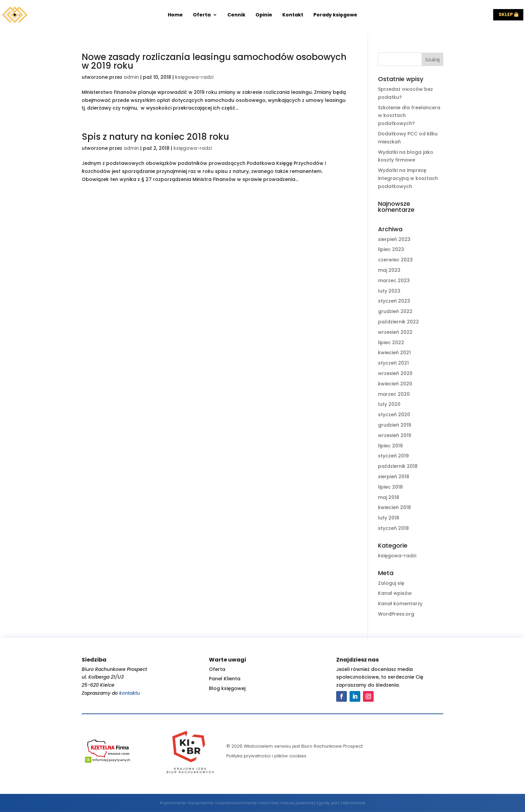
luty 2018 (389, 518)
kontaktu (130, 693)
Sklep (506, 14)
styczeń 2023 (394, 301)
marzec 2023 (394, 280)
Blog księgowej (227, 688)
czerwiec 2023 (395, 260)
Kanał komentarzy (400, 604)
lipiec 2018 (390, 487)
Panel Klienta (225, 679)
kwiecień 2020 (395, 384)
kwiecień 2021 (394, 353)
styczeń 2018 (393, 528)
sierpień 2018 (394, 477)
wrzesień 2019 (395, 435)
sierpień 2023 (394, 239)
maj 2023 (389, 270)
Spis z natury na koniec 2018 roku (155, 137)
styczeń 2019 (393, 456)
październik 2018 (398, 466)
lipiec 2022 (391, 342)
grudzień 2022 (395, 311)
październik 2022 (398, 322)
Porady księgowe (335, 15)
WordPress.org (396, 614)
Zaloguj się (391, 583)
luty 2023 (389, 291)
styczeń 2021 (393, 363)
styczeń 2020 (394, 415)
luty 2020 (389, 404)
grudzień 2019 (395, 425)
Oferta (202, 15)
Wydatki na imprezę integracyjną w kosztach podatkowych (408, 178)
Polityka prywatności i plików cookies (266, 756)
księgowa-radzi (194, 77)
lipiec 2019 (390, 446)
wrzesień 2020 (395, 373)
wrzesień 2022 (395, 332)
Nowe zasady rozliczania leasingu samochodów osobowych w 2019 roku (214, 61)
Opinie (264, 15)
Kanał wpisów (395, 593)
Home (175, 15)
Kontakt (293, 15)
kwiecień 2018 (394, 507)
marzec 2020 (394, 394)
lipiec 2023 (391, 249)
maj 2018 (389, 497)
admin (131, 77)
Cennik (236, 15)
